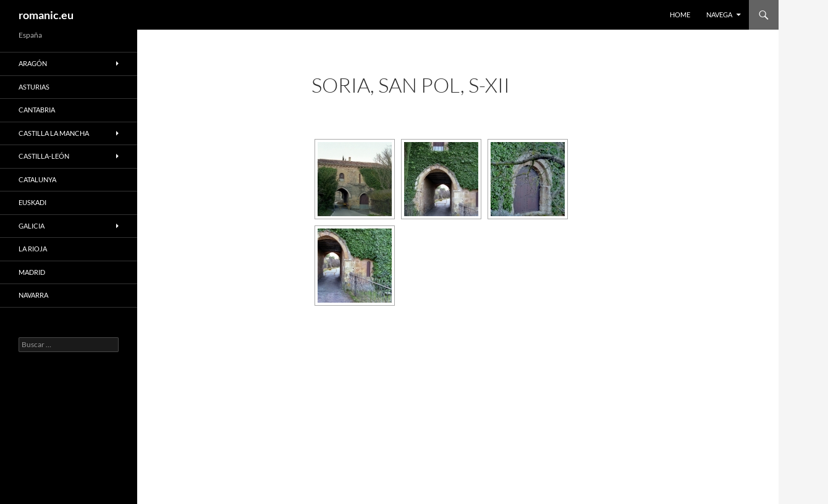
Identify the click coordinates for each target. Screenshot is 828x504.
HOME (680, 15)
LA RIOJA (33, 249)
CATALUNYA (37, 179)
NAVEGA (719, 15)
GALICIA (32, 226)
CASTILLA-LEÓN (44, 156)
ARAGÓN (33, 63)
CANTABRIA (37, 110)
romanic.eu (46, 15)
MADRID (32, 272)
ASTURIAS (34, 87)
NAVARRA (33, 295)
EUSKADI (32, 202)
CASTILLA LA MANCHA (54, 133)
